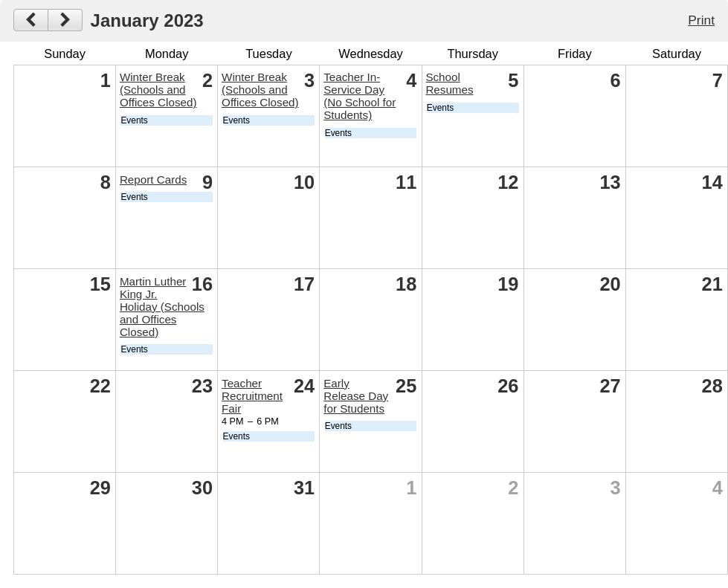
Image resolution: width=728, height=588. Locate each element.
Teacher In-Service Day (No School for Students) (360, 96)
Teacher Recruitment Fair (252, 396)
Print (701, 20)
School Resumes (449, 83)
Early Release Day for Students (356, 396)
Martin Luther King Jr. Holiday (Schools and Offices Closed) (162, 307)
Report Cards (153, 180)
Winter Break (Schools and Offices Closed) (158, 90)
